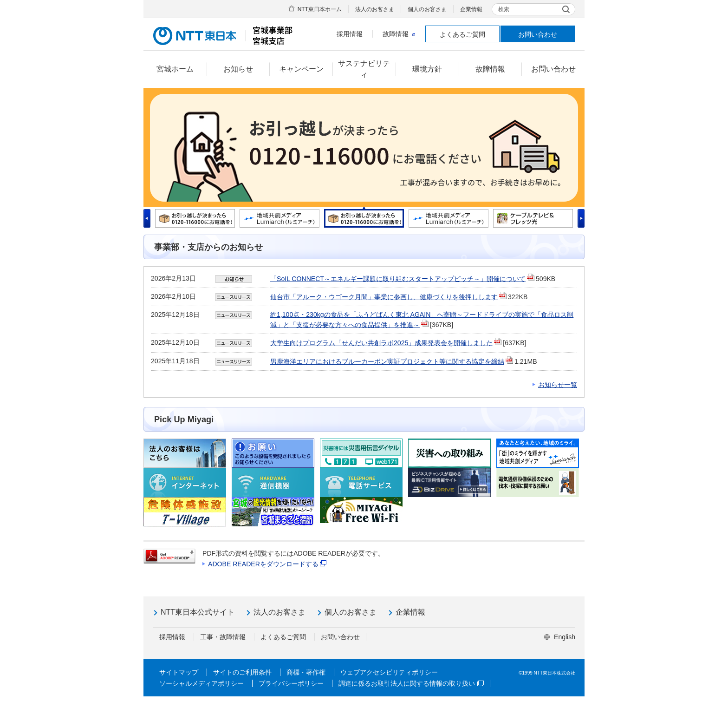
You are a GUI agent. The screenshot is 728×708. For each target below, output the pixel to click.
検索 (504, 9)
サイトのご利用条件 (242, 672)
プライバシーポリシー (291, 683)
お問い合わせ (538, 34)
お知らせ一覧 (558, 385)
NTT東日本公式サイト (198, 612)
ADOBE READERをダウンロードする (263, 564)
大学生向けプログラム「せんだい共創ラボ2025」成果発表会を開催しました (381, 343)
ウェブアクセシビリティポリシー (389, 672)
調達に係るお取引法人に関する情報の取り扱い (411, 683)
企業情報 (471, 9)
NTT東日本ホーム (320, 9)
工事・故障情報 (223, 637)
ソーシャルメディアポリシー (201, 683)
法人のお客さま (375, 9)
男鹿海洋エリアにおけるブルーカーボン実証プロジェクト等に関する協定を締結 (387, 361)
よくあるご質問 (462, 34)
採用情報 (350, 34)
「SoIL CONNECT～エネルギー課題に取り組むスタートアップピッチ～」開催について (398, 279)
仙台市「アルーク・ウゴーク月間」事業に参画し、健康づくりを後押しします (384, 297)
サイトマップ (179, 672)
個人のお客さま (427, 9)
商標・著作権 (306, 672)
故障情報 (399, 34)
